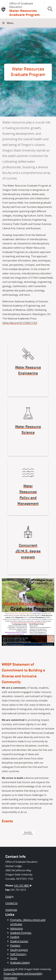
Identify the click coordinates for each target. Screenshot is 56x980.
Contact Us (11, 903)
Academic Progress (21, 933)
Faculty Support (19, 950)
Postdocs (15, 945)
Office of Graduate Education (21, 5)
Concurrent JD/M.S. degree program (28, 551)
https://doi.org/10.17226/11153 (20, 323)
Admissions (17, 928)
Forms (14, 958)
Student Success (19, 941)
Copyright (9, 969)
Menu (10, 23)
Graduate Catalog (20, 962)
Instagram (11, 910)
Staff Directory (18, 954)
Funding (15, 937)
